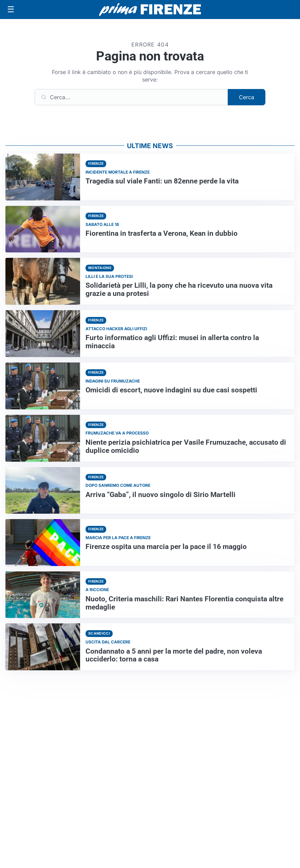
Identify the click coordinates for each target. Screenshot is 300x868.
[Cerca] (131, 97)
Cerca (247, 97)
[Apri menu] (11, 10)
